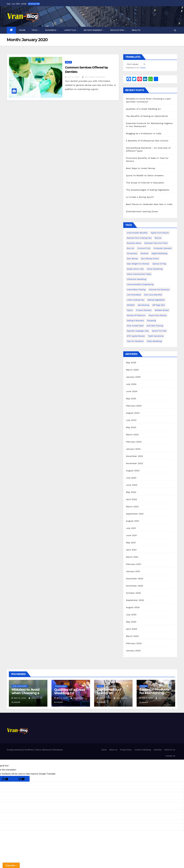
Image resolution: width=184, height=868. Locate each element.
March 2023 (132, 435)
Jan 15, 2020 (73, 77)
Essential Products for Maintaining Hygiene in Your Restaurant (154, 695)
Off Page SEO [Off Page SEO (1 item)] (159, 305)
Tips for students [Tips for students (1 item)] (135, 341)
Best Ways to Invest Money (141, 168)
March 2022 (132, 507)
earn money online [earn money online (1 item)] (150, 259)
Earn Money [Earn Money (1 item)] (132, 259)
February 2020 (134, 643)
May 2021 (131, 543)
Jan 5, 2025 (147, 698)
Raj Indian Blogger (93, 77)
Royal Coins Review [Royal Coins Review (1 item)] (158, 315)
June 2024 (132, 391)
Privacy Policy (126, 750)
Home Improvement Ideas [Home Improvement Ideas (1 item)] (139, 274)
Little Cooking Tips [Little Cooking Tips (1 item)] (136, 300)
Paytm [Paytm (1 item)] (130, 310)
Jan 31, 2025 (105, 698)
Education (118, 30)
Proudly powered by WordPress (20, 750)
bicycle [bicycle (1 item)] (158, 238)
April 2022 (131, 499)
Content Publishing (143, 750)
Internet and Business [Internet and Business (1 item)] (159, 290)
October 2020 (133, 593)
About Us (113, 750)
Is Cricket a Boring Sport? (140, 197)
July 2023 (131, 420)
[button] (175, 30)
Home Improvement (20, 686)
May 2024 (131, 399)
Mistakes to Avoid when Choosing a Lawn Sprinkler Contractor (26, 695)
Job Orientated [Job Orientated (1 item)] (134, 295)
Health (136, 30)
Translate (140, 68)
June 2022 (132, 485)
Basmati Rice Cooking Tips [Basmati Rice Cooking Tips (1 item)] (139, 238)
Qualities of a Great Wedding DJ (143, 109)
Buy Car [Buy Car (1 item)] (131, 248)
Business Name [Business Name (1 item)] (134, 243)
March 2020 (132, 636)
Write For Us (170, 750)
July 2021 (131, 528)
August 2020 (133, 607)
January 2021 (133, 571)
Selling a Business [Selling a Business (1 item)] (135, 320)
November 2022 (134, 463)
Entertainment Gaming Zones (142, 211)
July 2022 (131, 478)
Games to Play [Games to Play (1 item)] (159, 264)
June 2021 (131, 535)
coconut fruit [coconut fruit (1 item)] (144, 248)
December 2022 (135, 456)
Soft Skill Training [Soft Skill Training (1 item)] (155, 326)
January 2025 (133, 377)
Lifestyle (71, 30)
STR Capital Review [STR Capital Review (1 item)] (136, 336)
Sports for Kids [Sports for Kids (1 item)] (159, 331)
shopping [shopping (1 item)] (151, 320)
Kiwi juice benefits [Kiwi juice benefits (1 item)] (153, 295)
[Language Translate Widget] (136, 64)
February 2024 (134, 406)
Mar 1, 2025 (62, 698)
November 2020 (135, 586)
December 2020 (135, 579)
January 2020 (133, 651)
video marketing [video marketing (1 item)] (154, 341)
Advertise (158, 750)
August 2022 (133, 471)
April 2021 (131, 550)
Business (52, 30)
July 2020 (131, 615)
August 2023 (133, 413)
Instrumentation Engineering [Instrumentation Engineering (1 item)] (140, 284)
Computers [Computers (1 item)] (132, 253)
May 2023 (131, 427)
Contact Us (170, 756)
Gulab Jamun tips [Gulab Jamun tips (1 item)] (135, 269)
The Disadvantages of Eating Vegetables (148, 190)
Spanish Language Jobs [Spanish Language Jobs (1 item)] (138, 331)
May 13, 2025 (20, 698)
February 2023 (134, 442)
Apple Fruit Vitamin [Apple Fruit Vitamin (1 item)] (160, 233)
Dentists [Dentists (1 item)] (144, 253)
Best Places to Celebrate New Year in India (149, 204)
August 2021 (133, 521)
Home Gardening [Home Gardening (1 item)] (155, 269)
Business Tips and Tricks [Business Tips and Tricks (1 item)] (156, 243)
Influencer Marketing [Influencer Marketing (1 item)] (137, 279)
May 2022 (131, 492)
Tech (35, 30)
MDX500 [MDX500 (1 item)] (131, 305)
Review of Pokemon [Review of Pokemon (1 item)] (136, 315)
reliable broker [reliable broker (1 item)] (162, 310)
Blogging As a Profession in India (144, 133)
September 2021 (135, 514)
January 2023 (133, 449)
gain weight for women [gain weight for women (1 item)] (138, 264)
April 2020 (132, 629)
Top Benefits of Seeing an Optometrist (147, 116)
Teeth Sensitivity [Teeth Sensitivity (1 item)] (156, 336)
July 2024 (131, 384)
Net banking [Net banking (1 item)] (143, 305)
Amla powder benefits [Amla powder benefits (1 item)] (137, 233)
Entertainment (94, 30)
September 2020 (135, 600)
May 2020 (131, 622)
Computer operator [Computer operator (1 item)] (163, 248)
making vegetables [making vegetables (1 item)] (156, 300)
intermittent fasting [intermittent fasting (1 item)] (136, 290)
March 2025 (132, 370)
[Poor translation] (21, 779)
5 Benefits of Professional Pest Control (147, 141)
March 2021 (132, 557)
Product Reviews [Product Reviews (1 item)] (144, 310)
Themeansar (57, 750)
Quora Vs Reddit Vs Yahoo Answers (145, 175)
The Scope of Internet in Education (145, 183)
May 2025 (131, 363)
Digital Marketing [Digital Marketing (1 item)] (159, 253)
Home (22, 30)
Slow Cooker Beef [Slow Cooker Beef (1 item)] (135, 326)
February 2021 (134, 564)
